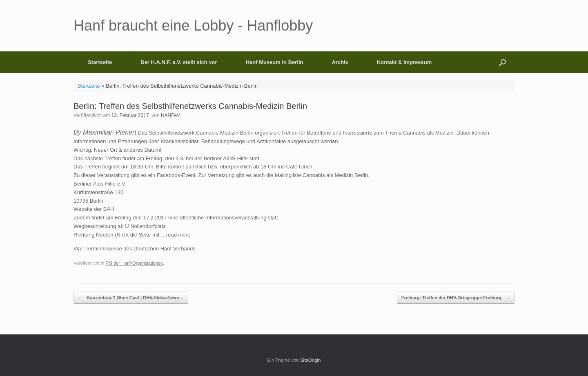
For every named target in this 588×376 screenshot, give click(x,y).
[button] (502, 62)
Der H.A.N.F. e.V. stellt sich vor (179, 62)
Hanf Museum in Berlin (275, 62)
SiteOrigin (311, 360)
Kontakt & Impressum (404, 62)
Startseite (100, 62)
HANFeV (170, 115)
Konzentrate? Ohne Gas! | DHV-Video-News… (131, 298)
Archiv (340, 62)
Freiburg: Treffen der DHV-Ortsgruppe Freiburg (456, 298)
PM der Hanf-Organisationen (134, 263)
